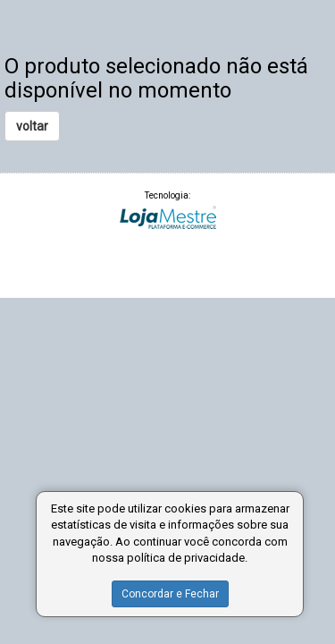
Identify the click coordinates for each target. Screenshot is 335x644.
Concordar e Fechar (170, 594)
